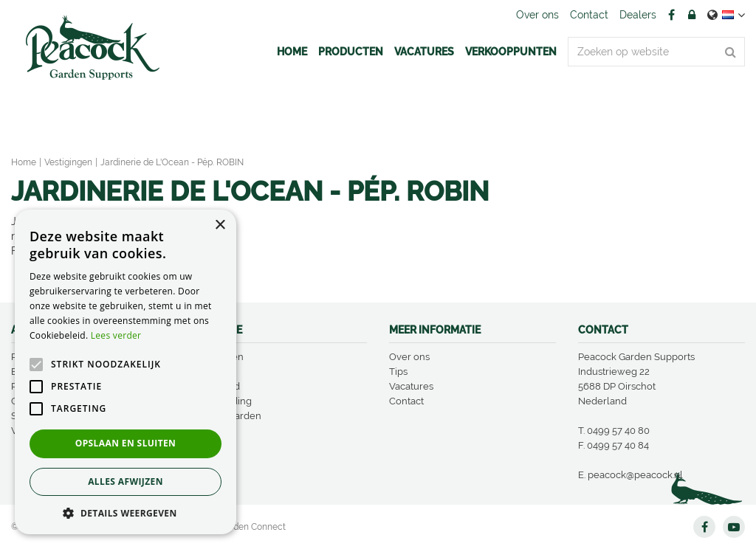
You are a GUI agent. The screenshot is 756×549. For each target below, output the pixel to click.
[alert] (126, 372)
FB (671, 15)
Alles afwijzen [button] (126, 481)
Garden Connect (252, 527)
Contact (406, 401)
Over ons (409, 357)
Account (692, 15)
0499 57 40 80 (618, 431)
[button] (126, 512)
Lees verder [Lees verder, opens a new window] (116, 335)
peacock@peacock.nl (635, 475)
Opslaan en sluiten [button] (126, 443)
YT (734, 527)
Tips (398, 372)
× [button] (220, 225)
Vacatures (411, 386)
